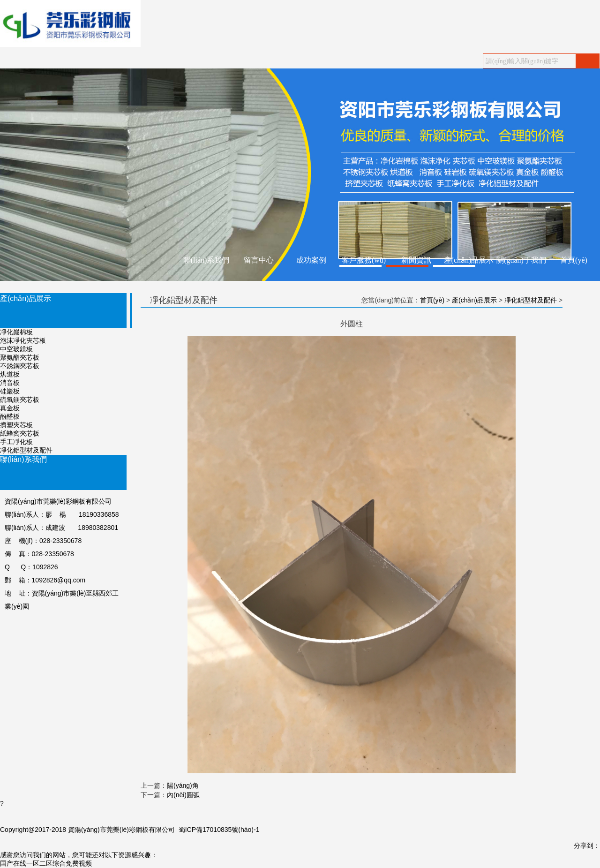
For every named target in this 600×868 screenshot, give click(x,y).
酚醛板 (10, 416)
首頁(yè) (574, 260)
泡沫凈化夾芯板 (23, 340)
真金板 (10, 408)
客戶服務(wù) (364, 260)
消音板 (10, 383)
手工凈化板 (16, 442)
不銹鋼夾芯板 (20, 366)
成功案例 (311, 260)
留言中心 (259, 260)
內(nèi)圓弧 (183, 795)
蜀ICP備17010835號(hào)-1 (219, 830)
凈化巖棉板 (16, 332)
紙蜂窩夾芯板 (20, 433)
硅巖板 (10, 391)
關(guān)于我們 (521, 260)
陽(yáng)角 (183, 785)
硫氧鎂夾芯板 (20, 400)
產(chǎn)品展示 (469, 260)
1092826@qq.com (59, 580)
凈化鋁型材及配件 (26, 450)
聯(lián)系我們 (206, 260)
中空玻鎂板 (16, 349)
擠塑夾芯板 (16, 425)
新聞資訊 (416, 260)
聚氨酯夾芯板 (20, 357)
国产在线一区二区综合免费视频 (46, 863)
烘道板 (10, 374)
